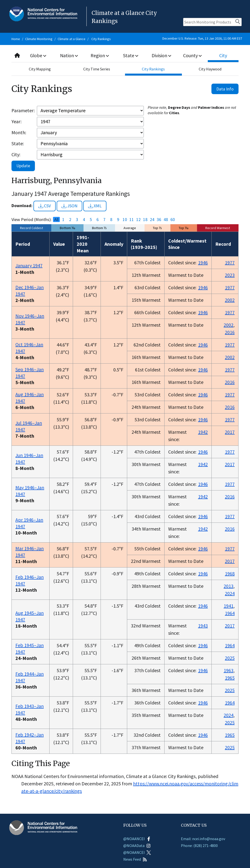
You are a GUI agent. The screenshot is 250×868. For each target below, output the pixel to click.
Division (162, 55)
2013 (229, 586)
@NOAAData (137, 846)
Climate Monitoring (39, 39)
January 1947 (29, 265)
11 (132, 220)
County (192, 55)
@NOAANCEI (137, 839)
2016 (230, 332)
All (56, 220)
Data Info (225, 89)
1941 (229, 606)
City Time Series (97, 69)
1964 (230, 613)
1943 (203, 626)
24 (152, 220)
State (131, 55)
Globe (38, 55)
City (223, 55)
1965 (230, 678)
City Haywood (210, 69)
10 (125, 220)
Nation (69, 55)
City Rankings (101, 39)
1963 (229, 670)
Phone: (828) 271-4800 (199, 846)
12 (138, 220)
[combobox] (125, 56)
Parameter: (23, 110)
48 (166, 220)
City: (16, 154)
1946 (203, 262)
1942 (203, 432)
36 (159, 220)
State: (18, 143)
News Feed (135, 859)
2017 (230, 432)
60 (173, 220)
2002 (230, 300)
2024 (230, 593)
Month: (19, 132)
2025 (230, 658)
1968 (230, 573)
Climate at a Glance (72, 39)
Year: (16, 121)
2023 (230, 275)
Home (16, 39)
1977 (230, 262)
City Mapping (40, 69)
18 (145, 220)
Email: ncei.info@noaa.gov (203, 839)
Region (100, 55)
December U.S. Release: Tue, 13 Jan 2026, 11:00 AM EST (202, 38)
